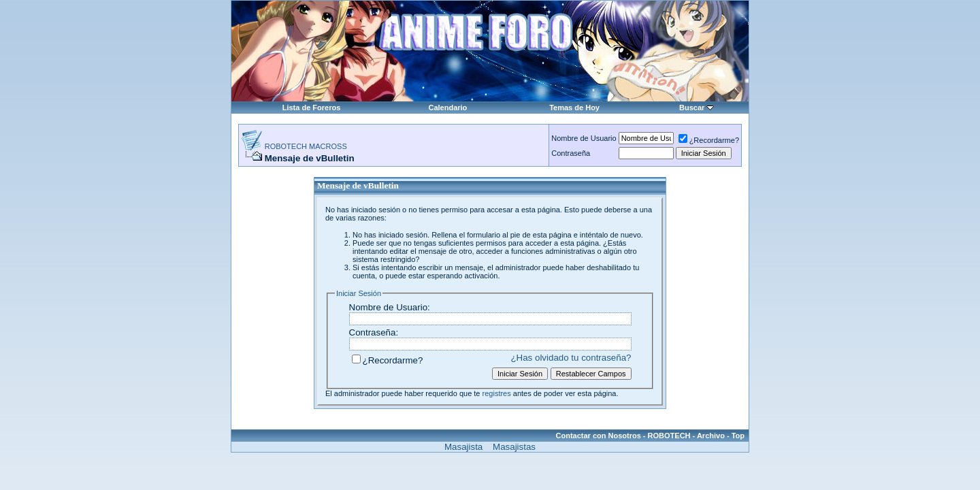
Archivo (711, 436)
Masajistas (514, 447)
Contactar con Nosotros (599, 436)
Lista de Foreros (312, 108)
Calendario (447, 108)
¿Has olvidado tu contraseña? (571, 358)
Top (738, 436)
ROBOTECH (669, 436)
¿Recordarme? (709, 140)
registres (497, 393)
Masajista (463, 447)
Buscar (692, 108)
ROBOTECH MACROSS (306, 146)
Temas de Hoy (574, 108)
